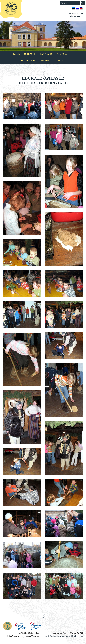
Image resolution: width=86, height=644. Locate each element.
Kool (17, 54)
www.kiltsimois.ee (74, 636)
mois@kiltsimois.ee (54, 636)
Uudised (46, 61)
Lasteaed (46, 54)
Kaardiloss (76, 13)
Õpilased (30, 54)
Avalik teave (29, 61)
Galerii (61, 61)
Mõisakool (76, 16)
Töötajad (62, 54)
